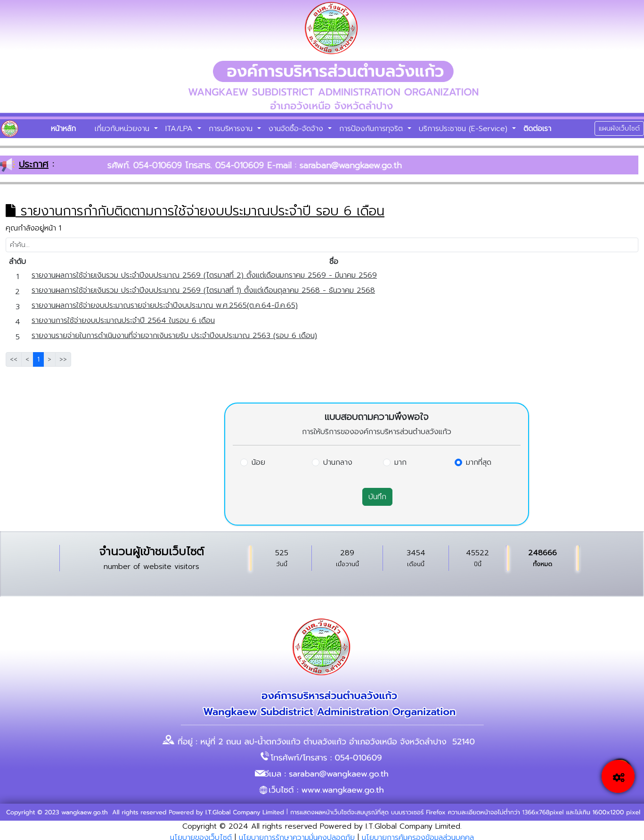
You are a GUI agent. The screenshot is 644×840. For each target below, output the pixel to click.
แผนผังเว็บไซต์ (619, 128)
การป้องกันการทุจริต (372, 129)
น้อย (258, 462)
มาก (400, 462)
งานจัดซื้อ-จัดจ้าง (297, 129)
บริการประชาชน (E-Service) (465, 129)
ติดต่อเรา (537, 129)
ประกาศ (34, 164)
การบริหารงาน (232, 129)
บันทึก (377, 497)
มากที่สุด (479, 462)
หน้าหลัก (63, 129)
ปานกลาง (338, 462)
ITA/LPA (180, 129)
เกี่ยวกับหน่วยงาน (123, 129)
